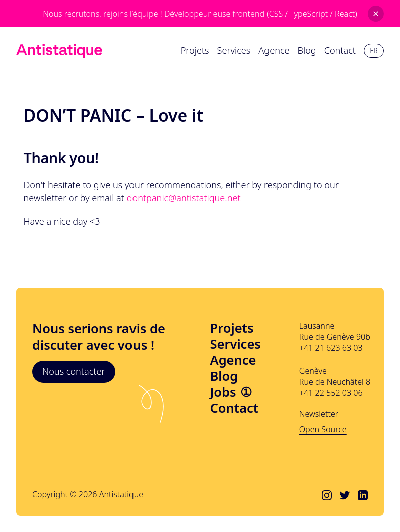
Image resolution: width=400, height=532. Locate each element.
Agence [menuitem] (274, 50)
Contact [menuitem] (340, 50)
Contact (235, 408)
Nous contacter (74, 371)
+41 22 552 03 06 (331, 393)
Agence (233, 360)
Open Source (323, 429)
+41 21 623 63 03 (331, 348)
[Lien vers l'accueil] (59, 51)
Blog (224, 376)
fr (374, 50)
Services (236, 344)
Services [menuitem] (234, 50)
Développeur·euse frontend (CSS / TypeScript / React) (261, 14)
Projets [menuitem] (195, 50)
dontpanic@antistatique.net (184, 198)
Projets (232, 328)
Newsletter (319, 414)
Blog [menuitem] (307, 50)
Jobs (231, 392)
